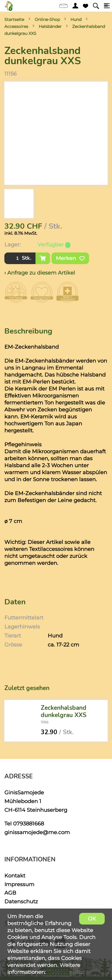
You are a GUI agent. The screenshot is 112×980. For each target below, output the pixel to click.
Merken (70, 258)
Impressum (19, 884)
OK (92, 919)
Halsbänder (50, 26)
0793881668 (29, 824)
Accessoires (16, 26)
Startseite (14, 19)
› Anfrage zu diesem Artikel (40, 273)
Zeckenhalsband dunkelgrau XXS (64, 711)
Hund (76, 19)
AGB (10, 893)
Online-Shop (47, 19)
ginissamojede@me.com (37, 832)
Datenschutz (21, 901)
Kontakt (15, 876)
